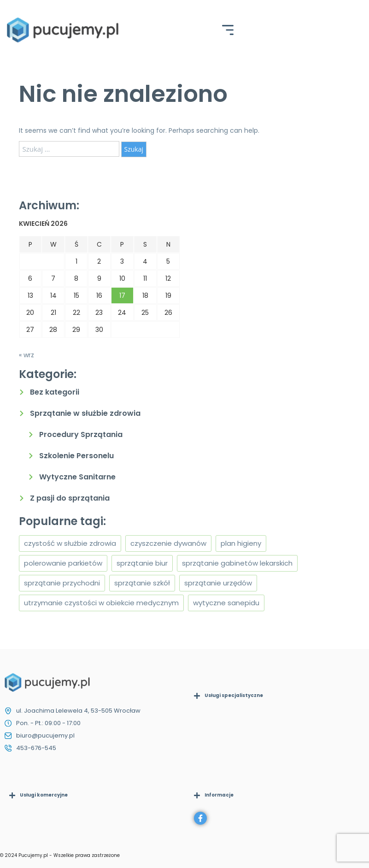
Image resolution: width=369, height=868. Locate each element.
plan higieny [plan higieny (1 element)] (241, 543)
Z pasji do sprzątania (70, 498)
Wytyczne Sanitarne (77, 477)
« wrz (26, 355)
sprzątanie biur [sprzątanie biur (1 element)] (142, 563)
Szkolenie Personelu (76, 456)
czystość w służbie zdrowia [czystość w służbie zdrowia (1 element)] (70, 543)
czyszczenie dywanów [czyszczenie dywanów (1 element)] (168, 543)
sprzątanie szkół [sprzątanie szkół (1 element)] (142, 583)
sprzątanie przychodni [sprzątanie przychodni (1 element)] (62, 583)
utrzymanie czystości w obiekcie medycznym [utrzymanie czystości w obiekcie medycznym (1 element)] (101, 603)
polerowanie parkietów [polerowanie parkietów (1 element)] (63, 563)
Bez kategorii (55, 392)
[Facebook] (200, 818)
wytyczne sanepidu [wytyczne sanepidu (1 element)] (226, 603)
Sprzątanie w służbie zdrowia (85, 413)
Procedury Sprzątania (81, 434)
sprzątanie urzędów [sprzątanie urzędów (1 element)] (218, 583)
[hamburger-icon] (228, 31)
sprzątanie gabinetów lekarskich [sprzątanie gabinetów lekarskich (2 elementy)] (237, 563)
